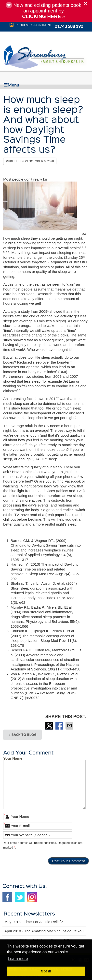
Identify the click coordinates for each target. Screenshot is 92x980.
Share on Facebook (60, 726)
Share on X (50, 726)
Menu (11, 85)
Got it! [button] (46, 971)
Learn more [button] (18, 959)
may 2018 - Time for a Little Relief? (34, 922)
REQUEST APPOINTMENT (30, 25)
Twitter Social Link (20, 897)
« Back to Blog (22, 735)
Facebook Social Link (7, 897)
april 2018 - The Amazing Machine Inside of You (44, 931)
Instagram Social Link (32, 897)
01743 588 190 (69, 26)
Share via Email (70, 726)
